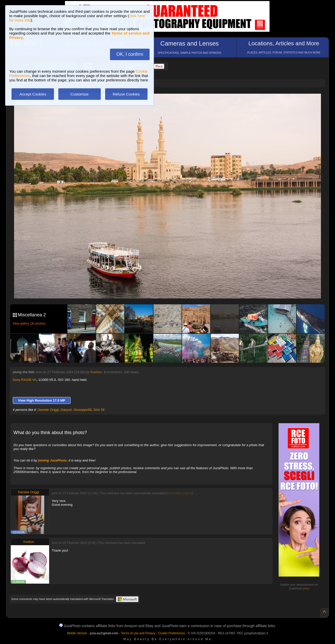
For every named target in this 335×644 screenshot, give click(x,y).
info (306, 588)
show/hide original (180, 493)
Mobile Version (77, 633)
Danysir (66, 410)
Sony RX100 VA (25, 380)
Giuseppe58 (82, 410)
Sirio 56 (99, 410)
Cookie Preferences (171, 633)
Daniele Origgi (48, 410)
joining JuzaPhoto (52, 460)
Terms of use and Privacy (138, 633)
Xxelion (96, 372)
